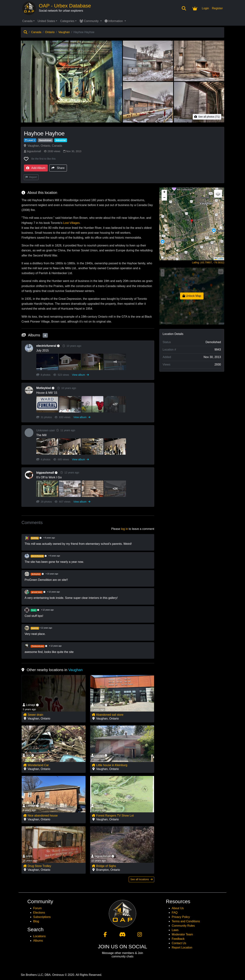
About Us (178, 908)
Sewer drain (33, 715)
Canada (27, 21)
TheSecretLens (38, 646)
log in (125, 529)
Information (114, 21)
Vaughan (64, 32)
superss (35, 628)
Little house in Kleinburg (109, 765)
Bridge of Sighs (104, 866)
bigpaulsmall (32, 151)
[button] (192, 224)
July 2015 (43, 350)
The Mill (41, 435)
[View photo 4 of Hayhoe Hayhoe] (148, 102)
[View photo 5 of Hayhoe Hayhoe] (199, 102)
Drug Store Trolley (37, 866)
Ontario (50, 32)
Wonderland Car (36, 765)
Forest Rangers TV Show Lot (113, 816)
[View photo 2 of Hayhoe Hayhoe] (148, 61)
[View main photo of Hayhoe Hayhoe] (71, 82)
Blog (36, 921)
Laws (175, 930)
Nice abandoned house (40, 816)
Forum (37, 908)
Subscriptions (42, 917)
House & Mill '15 (47, 393)
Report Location (182, 948)
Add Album (36, 168)
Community (90, 21)
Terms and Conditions (186, 921)
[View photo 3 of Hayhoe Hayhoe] (199, 61)
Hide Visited (169, 258)
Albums (38, 941)
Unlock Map (192, 296)
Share (58, 168)
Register (217, 8)
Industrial (61, 140)
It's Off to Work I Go (49, 477)
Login (205, 8)
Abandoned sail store (108, 715)
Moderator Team (182, 934)
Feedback (178, 939)
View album (80, 375)
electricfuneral (49, 346)
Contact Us (179, 943)
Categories (67, 21)
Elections (39, 913)
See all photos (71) (207, 117)
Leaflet (219, 259)
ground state (37, 592)
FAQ (175, 913)
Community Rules (183, 926)
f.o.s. (34, 610)
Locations (39, 936)
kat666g (35, 538)
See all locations (141, 879)
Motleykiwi (46, 388)
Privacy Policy (181, 917)
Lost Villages (71, 223)
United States (46, 21)
